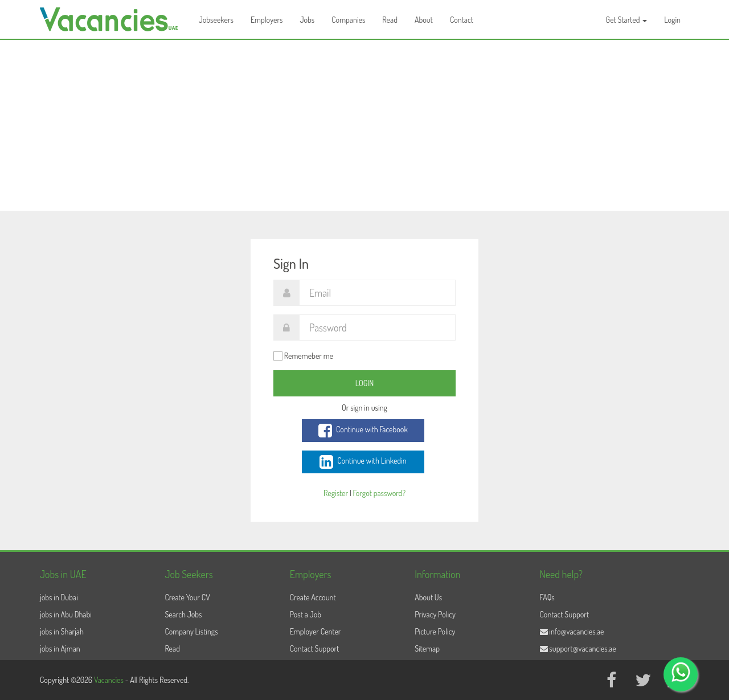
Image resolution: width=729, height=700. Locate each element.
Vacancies (110, 680)
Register (336, 493)
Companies (348, 20)
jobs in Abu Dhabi (66, 614)
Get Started (627, 20)
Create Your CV (187, 597)
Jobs (307, 20)
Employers (267, 20)
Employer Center (316, 631)
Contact (462, 20)
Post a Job (306, 614)
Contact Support (315, 648)
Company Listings (191, 631)
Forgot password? (379, 493)
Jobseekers (216, 20)
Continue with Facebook (363, 431)
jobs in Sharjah (62, 631)
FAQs (547, 597)
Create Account (313, 597)
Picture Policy (435, 631)
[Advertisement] (364, 125)
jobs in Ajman (60, 648)
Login (672, 20)
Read (390, 20)
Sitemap (427, 648)
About (424, 20)
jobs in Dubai (59, 597)
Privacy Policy (435, 614)
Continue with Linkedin (363, 462)
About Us (428, 597)
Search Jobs (183, 614)
